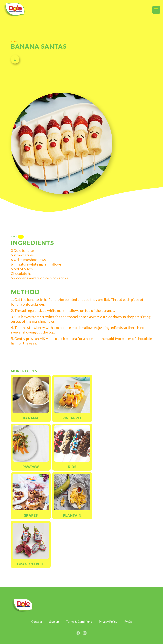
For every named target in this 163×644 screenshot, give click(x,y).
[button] (156, 10)
